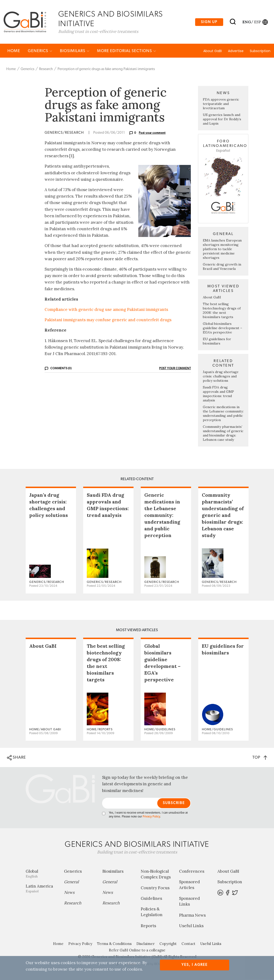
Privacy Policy (151, 817)
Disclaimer (146, 944)
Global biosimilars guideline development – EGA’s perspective (222, 328)
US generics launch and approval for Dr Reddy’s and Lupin (222, 119)
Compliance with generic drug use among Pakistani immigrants (106, 310)
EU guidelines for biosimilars (217, 341)
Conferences (192, 871)
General (71, 882)
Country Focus (155, 888)
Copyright (168, 944)
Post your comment (152, 133)
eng (246, 22)
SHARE (16, 758)
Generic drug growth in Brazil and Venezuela (222, 267)
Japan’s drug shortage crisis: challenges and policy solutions (221, 376)
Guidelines (151, 899)
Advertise (236, 51)
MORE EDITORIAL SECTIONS (127, 51)
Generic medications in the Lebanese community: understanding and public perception (223, 414)
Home (14, 51)
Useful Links (191, 926)
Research (46, 69)
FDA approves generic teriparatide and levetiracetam (221, 104)
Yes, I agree (195, 965)
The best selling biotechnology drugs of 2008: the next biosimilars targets (222, 311)
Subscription (260, 51)
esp (258, 22)
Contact (188, 944)
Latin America (41, 889)
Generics (40, 51)
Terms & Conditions (114, 944)
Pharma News (192, 915)
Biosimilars (75, 51)
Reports (148, 926)
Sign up (209, 22)
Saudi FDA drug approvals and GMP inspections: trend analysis (218, 394)
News (69, 893)
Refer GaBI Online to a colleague (137, 950)
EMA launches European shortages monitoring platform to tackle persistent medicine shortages (222, 249)
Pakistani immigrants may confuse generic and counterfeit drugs (108, 320)
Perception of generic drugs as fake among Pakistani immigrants (106, 69)
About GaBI (213, 51)
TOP (260, 758)
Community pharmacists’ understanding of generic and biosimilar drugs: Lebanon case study (223, 433)
